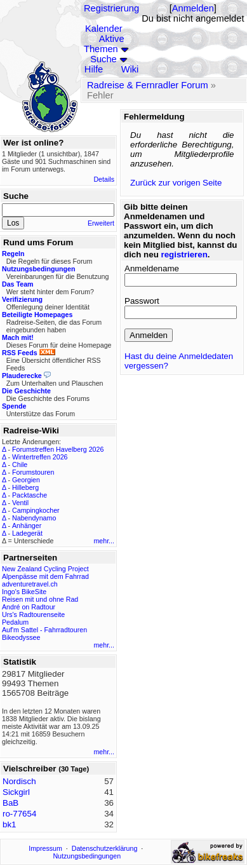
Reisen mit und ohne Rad (40, 599)
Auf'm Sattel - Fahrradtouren (44, 630)
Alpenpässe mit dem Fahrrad (45, 576)
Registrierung (111, 8)
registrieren (184, 254)
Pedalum (15, 622)
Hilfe (94, 69)
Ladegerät (27, 533)
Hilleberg (25, 487)
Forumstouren (33, 472)
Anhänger (27, 526)
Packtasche (30, 495)
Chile (20, 465)
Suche (103, 59)
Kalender (104, 29)
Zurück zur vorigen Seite (176, 183)
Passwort (142, 301)
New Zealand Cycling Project (45, 569)
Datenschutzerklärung (105, 848)
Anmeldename (152, 268)
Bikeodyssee (21, 637)
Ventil (20, 503)
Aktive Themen (104, 44)
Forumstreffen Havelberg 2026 (58, 449)
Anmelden (193, 8)
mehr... (104, 541)
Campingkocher (36, 510)
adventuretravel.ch (30, 584)
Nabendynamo (34, 518)
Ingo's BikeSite (24, 592)
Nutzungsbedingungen (87, 856)
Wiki (130, 69)
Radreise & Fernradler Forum (148, 85)
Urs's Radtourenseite (33, 614)
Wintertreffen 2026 (40, 457)
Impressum (45, 848)
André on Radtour (29, 607)
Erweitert (101, 223)
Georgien (26, 480)
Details (104, 179)
